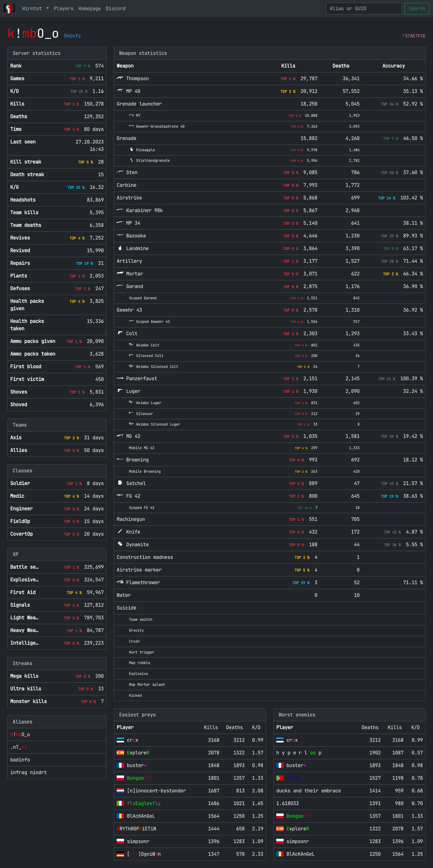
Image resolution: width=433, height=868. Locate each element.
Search (417, 8)
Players (64, 8)
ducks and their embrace (309, 791)
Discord (116, 8)
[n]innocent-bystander (156, 791)
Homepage (90, 8)
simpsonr (138, 841)
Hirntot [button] (33, 8)
